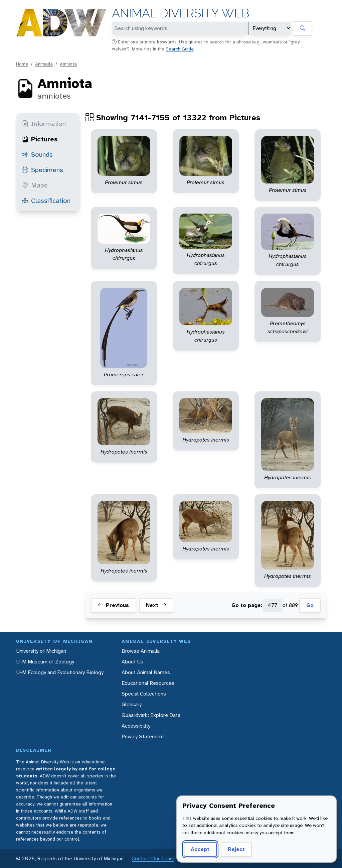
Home (22, 64)
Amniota (68, 64)
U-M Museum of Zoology (45, 662)
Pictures (40, 139)
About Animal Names (146, 672)
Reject (236, 849)
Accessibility (136, 726)
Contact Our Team (153, 858)
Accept (200, 849)
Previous (113, 605)
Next (156, 605)
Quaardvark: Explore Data (151, 715)
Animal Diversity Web (181, 13)
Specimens (42, 170)
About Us (132, 662)
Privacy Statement (143, 736)
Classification (46, 201)
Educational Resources (148, 683)
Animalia (44, 64)
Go (310, 605)
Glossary (132, 704)
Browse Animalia (141, 651)
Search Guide (180, 49)
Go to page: (247, 605)
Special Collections (144, 694)
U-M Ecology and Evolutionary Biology (60, 672)
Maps (35, 185)
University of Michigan (41, 651)
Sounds (37, 154)
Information (44, 124)
